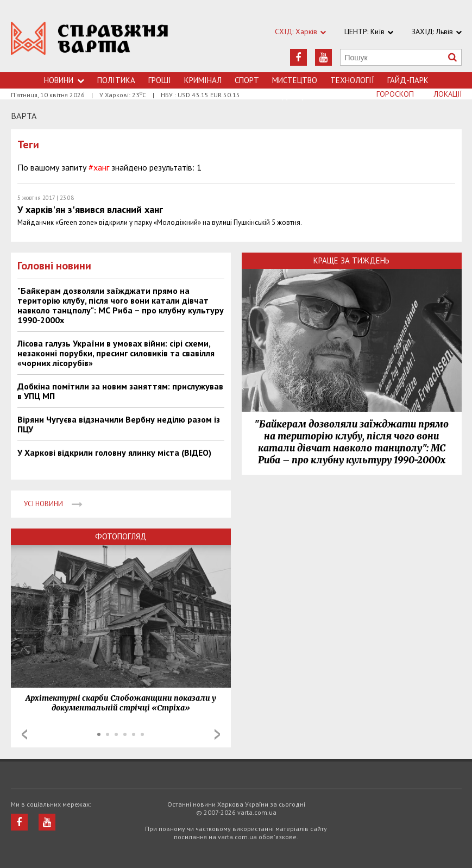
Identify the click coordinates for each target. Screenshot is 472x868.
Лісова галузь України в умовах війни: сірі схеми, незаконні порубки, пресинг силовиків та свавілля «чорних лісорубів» (116, 353)
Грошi (160, 80)
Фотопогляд (121, 536)
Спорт (247, 80)
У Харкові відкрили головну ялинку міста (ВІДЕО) (114, 452)
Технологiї (352, 80)
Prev (24, 734)
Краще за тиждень (351, 260)
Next (217, 734)
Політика (116, 80)
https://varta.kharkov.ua (90, 42)
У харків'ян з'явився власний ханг (90, 209)
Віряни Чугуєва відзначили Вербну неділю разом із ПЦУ (119, 424)
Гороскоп (395, 94)
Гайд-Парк (408, 80)
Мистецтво (295, 80)
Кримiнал (203, 80)
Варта (24, 116)
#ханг (99, 167)
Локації (448, 94)
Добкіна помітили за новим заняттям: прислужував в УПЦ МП (120, 391)
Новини (64, 80)
